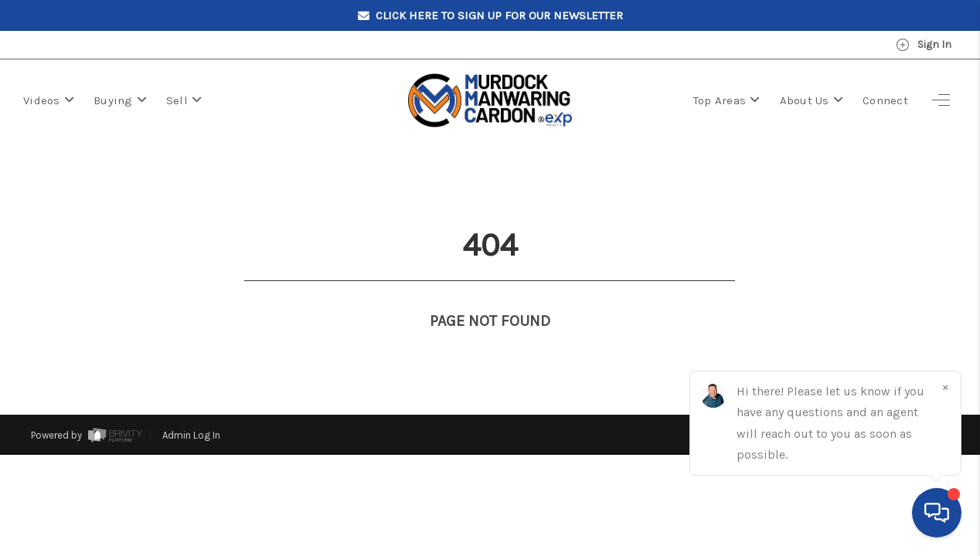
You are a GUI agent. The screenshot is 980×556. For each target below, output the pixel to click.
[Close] (945, 387)
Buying (120, 100)
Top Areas (727, 100)
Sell (184, 100)
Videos (49, 100)
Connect (885, 100)
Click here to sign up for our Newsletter (490, 16)
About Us (812, 100)
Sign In (924, 45)
